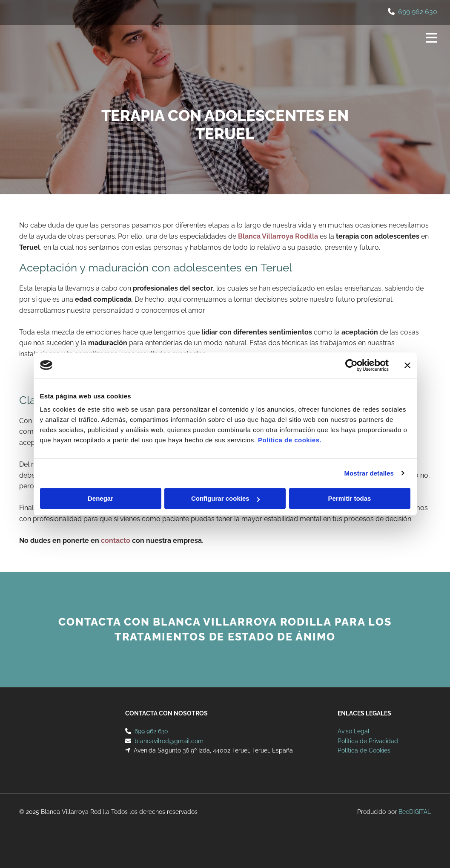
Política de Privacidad (368, 741)
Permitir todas (350, 498)
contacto (116, 541)
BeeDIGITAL (415, 812)
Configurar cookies (225, 498)
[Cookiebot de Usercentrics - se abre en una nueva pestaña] (351, 365)
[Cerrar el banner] (407, 365)
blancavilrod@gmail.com (169, 741)
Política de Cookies (364, 750)
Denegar (100, 498)
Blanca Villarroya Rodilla (278, 236)
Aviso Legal (354, 731)
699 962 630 (418, 12)
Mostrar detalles (369, 473)
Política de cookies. (290, 440)
